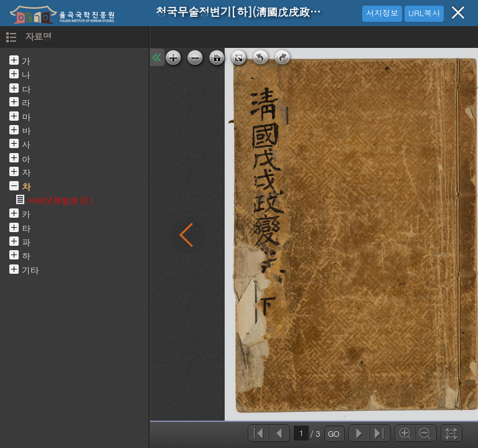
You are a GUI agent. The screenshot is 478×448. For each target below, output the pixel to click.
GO (334, 433)
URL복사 (424, 13)
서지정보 (382, 13)
